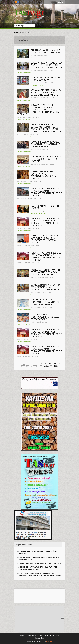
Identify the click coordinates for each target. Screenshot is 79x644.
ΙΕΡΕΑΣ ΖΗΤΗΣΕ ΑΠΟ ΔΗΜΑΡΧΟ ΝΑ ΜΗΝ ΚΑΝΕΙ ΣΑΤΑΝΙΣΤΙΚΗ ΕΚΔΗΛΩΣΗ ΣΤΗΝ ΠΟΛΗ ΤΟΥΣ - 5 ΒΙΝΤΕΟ (47, 128)
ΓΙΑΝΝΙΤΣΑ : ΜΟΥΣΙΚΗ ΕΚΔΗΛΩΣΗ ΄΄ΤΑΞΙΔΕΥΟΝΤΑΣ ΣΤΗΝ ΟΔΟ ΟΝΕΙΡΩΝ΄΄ (46, 302)
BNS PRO (50, 642)
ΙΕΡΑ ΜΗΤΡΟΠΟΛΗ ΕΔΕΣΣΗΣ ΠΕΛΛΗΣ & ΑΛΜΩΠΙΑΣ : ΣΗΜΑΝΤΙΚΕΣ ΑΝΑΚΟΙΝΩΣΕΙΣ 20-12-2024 (47, 192)
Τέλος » (56, 366)
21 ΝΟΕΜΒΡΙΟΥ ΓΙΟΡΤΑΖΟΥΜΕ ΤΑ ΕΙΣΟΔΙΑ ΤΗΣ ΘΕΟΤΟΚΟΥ (45, 317)
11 (55, 364)
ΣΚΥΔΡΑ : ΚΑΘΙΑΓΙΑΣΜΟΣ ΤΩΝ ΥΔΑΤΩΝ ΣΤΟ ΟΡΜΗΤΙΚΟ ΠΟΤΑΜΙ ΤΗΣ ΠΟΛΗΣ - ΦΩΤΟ (47, 65)
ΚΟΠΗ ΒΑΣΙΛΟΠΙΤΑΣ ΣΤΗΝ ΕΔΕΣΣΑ (45, 207)
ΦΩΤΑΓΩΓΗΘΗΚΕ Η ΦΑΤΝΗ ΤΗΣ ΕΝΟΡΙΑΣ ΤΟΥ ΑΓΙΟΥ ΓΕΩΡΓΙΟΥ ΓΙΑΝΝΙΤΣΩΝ (46, 272)
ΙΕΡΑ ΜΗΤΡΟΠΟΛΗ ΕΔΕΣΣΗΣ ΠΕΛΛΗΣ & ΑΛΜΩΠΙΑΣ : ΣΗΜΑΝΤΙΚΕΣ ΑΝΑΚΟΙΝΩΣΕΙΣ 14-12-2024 (47, 222)
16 (37, 366)
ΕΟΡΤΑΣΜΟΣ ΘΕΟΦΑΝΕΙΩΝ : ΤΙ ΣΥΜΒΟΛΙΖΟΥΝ (46, 79)
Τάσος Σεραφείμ (45, 636)
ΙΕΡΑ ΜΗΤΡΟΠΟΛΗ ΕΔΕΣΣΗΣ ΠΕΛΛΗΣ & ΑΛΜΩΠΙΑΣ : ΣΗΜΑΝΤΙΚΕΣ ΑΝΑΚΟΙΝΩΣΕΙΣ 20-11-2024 (47, 333)
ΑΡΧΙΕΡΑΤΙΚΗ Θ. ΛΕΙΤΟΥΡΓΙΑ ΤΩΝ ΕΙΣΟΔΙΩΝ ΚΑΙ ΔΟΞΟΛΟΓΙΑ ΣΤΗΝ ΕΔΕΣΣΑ (46, 287)
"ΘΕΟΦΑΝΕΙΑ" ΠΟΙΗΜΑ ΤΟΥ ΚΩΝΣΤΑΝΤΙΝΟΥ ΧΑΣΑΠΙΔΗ (46, 51)
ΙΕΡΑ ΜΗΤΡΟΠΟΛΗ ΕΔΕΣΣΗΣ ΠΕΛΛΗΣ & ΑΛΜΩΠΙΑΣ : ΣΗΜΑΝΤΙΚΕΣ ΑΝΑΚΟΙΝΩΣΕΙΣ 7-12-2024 (47, 256)
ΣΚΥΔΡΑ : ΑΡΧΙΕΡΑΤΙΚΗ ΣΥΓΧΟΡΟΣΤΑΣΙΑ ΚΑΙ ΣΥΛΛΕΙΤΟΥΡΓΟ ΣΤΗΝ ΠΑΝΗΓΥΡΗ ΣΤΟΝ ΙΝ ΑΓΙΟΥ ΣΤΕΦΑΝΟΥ (38, 110)
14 (27, 366)
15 (32, 366)
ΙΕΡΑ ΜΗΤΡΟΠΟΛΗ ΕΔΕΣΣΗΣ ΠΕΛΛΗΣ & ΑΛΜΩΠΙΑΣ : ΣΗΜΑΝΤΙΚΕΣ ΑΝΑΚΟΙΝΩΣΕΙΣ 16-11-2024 (47, 350)
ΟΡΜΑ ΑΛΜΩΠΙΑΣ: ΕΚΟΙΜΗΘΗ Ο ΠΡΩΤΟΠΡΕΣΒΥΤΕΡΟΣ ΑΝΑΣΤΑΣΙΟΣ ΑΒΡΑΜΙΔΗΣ (47, 92)
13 (22, 366)
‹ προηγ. (31, 364)
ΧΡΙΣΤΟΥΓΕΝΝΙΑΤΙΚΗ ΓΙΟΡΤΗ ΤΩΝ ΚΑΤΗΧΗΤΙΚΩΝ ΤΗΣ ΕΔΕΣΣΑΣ (46, 159)
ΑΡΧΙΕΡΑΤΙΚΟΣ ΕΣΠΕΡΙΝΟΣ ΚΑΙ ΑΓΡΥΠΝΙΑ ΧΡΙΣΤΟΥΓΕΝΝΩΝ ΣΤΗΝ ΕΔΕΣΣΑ (45, 175)
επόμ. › (47, 366)
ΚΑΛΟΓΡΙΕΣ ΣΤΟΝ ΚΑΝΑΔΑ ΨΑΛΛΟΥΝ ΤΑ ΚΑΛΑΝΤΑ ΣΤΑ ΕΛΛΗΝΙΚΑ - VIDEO (46, 144)
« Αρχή (22, 364)
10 (50, 364)
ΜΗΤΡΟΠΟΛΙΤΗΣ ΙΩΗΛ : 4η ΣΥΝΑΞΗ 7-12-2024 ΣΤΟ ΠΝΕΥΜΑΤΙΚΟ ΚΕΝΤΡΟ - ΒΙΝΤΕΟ (45, 239)
